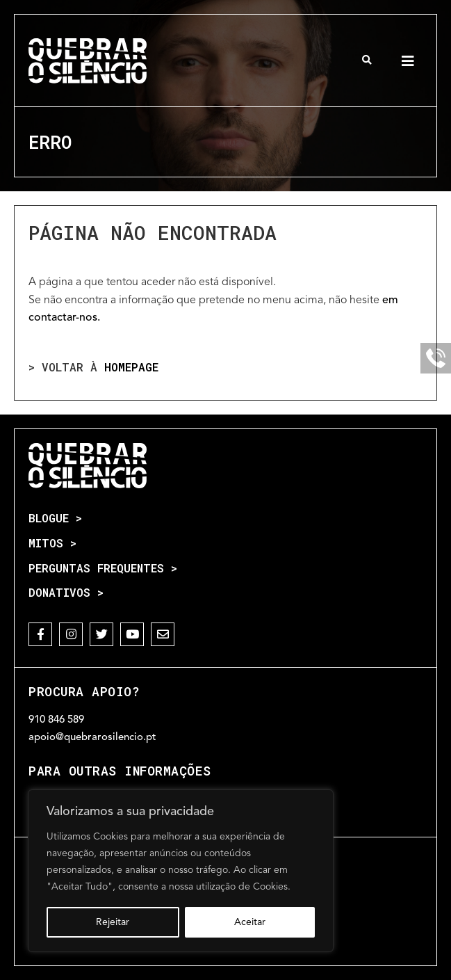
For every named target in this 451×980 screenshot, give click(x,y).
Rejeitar (113, 922)
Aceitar (250, 922)
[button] (367, 60)
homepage (131, 367)
